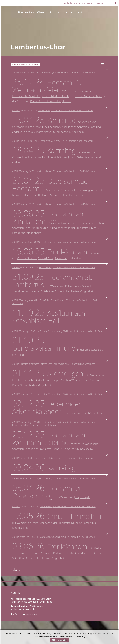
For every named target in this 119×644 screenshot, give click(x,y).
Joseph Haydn (82, 497)
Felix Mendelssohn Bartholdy (29, 380)
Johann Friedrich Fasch (55, 96)
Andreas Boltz (69, 190)
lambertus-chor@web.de (23, 609)
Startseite (26, 12)
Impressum (88, 3)
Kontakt (76, 12)
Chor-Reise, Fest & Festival (52, 300)
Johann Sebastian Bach (88, 96)
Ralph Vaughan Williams (67, 380)
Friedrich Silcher (58, 127)
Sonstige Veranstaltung (51, 331)
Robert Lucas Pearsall (78, 286)
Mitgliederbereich (71, 3)
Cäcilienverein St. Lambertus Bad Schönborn (74, 73)
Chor (41, 12)
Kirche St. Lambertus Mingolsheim (51, 101)
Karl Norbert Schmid (65, 553)
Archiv (16, 73)
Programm (58, 12)
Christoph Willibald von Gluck (30, 127)
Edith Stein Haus (93, 413)
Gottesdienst (46, 73)
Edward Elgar (46, 258)
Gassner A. (61, 258)
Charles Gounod (27, 258)
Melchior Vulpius (42, 228)
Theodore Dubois (23, 291)
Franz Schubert (87, 223)
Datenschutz (102, 3)
